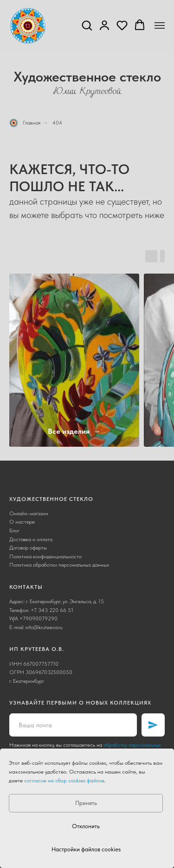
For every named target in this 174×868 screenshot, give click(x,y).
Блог (14, 531)
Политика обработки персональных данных (59, 565)
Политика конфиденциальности (45, 556)
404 (57, 123)
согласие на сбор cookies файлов (64, 781)
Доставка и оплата (31, 539)
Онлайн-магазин (29, 513)
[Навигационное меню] (160, 25)
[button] (87, 25)
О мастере (22, 522)
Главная (25, 123)
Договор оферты (28, 548)
